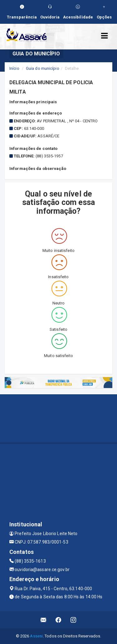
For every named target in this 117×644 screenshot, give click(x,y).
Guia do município (43, 68)
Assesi (36, 636)
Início (14, 68)
